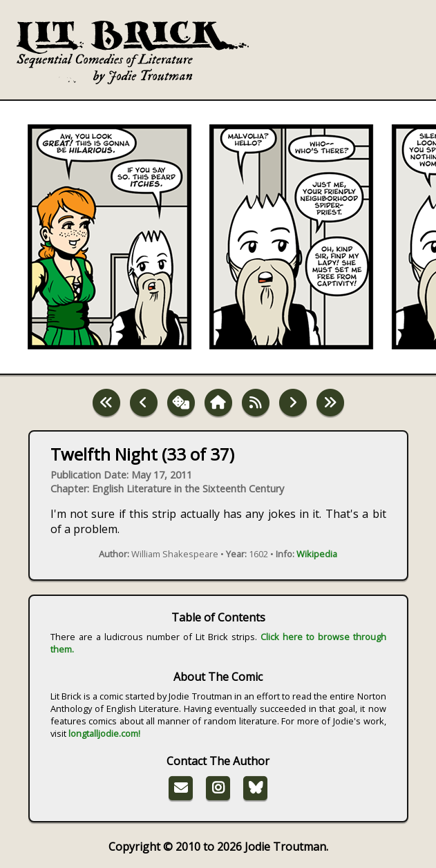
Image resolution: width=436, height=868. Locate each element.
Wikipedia (317, 554)
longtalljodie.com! (104, 733)
